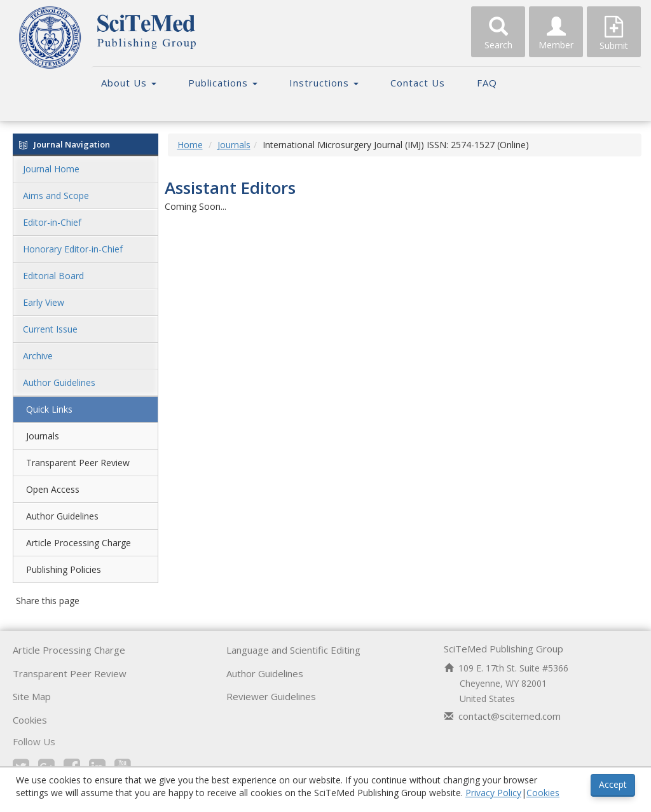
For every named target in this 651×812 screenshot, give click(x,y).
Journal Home (51, 169)
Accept (613, 784)
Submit (614, 34)
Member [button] (556, 34)
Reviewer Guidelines (271, 696)
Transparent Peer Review (78, 463)
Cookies (30, 720)
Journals (43, 436)
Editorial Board (53, 276)
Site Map (32, 696)
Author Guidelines (59, 382)
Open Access (53, 489)
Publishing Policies (64, 569)
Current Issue (50, 329)
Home (190, 145)
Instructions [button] (324, 83)
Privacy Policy (493, 793)
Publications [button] (223, 83)
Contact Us (418, 83)
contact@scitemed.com (510, 716)
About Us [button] (129, 83)
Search (498, 34)
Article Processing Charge (79, 543)
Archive (38, 356)
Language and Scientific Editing (293, 650)
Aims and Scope (56, 196)
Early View (44, 302)
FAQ (487, 83)
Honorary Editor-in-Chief (73, 249)
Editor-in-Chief (52, 222)
